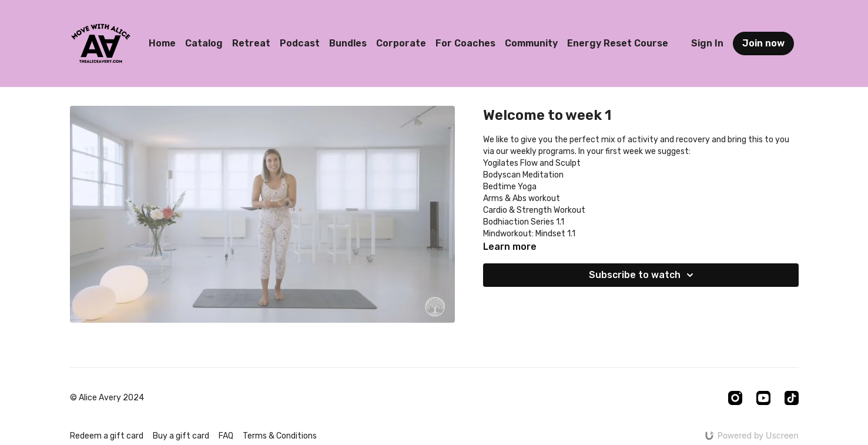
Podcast (300, 43)
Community (531, 43)
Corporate (401, 43)
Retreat (251, 43)
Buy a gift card (181, 436)
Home (162, 43)
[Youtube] (763, 398)
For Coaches (465, 43)
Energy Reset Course (618, 43)
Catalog (204, 43)
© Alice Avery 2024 (107, 398)
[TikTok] (792, 398)
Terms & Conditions (280, 436)
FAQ (226, 436)
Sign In (707, 43)
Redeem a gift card (107, 436)
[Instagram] (735, 398)
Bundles (348, 43)
